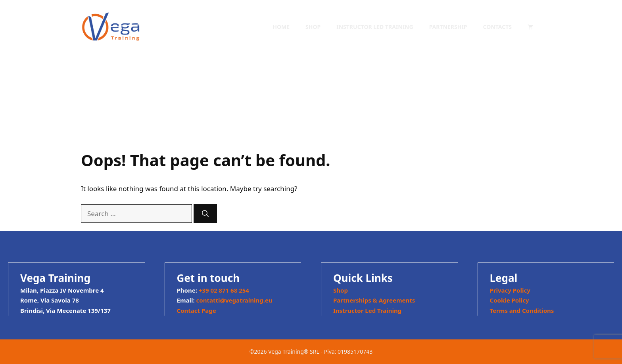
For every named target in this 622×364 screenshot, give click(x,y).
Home (281, 27)
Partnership (448, 27)
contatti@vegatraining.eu (234, 300)
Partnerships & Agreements (374, 300)
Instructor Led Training (375, 27)
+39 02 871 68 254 (224, 290)
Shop (313, 27)
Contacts (497, 27)
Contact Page (197, 310)
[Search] (205, 214)
